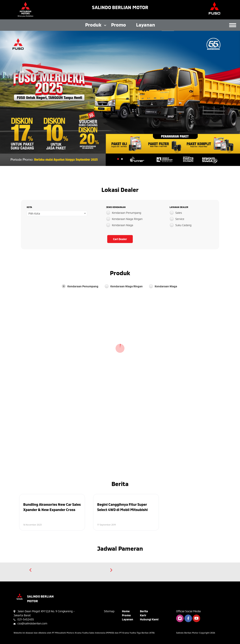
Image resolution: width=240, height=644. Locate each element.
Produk (93, 25)
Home (126, 611)
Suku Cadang (183, 225)
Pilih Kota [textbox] (34, 213)
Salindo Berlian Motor (120, 7)
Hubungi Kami (149, 619)
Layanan (146, 25)
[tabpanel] (120, 98)
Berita (144, 611)
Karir (143, 615)
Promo (119, 25)
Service (180, 219)
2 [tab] (122, 159)
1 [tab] (118, 159)
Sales (179, 213)
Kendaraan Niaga (123, 225)
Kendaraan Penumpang (126, 213)
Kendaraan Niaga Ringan (127, 219)
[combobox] (57, 213)
